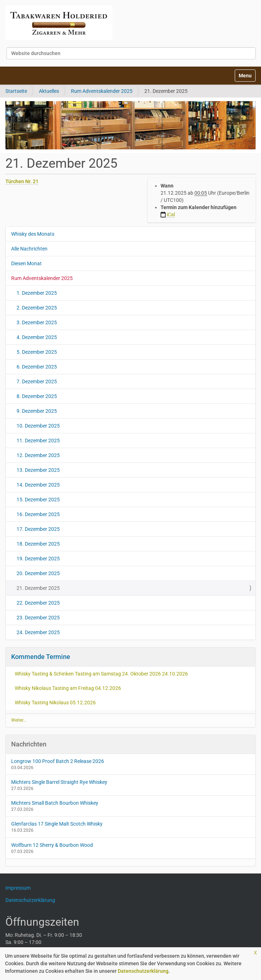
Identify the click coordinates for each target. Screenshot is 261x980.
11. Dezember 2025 (38, 441)
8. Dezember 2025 (37, 396)
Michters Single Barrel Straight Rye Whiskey (59, 782)
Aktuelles (49, 91)
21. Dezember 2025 (38, 588)
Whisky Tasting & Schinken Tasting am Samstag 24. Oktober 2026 (101, 674)
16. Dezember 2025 (38, 514)
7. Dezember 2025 (37, 381)
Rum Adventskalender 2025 (102, 91)
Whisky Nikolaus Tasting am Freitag (68, 688)
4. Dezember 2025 (37, 337)
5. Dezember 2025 (37, 352)
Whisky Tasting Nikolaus (55, 703)
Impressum (21, 888)
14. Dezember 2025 (38, 485)
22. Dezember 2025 (38, 603)
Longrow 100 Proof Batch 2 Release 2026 (58, 761)
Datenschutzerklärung (143, 971)
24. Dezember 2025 (38, 632)
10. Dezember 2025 (38, 426)
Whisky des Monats (33, 234)
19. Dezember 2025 (38, 559)
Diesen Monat (26, 263)
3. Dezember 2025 (37, 322)
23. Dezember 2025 (38, 618)
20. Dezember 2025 (38, 573)
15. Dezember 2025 (38, 500)
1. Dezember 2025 (37, 293)
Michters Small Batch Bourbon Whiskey (55, 803)
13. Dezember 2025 (38, 470)
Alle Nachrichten (29, 249)
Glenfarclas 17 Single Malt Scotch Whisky (57, 824)
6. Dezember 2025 (37, 367)
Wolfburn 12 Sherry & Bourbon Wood (52, 845)
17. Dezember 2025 (38, 529)
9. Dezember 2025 (37, 411)
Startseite (16, 91)
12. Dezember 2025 (38, 455)
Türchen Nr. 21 (22, 181)
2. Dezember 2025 (37, 308)
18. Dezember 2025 (38, 544)
